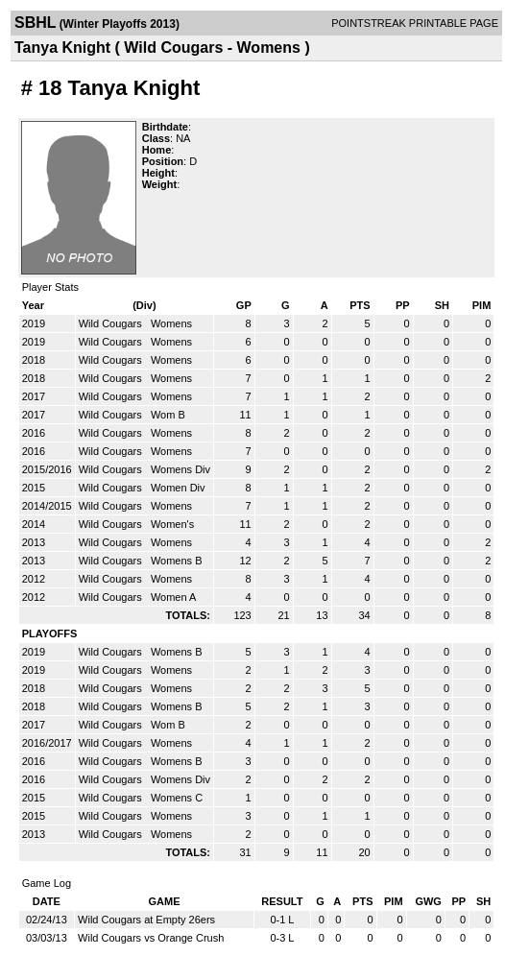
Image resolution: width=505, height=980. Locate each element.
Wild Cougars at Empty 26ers (146, 920)
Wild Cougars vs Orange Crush (151, 938)
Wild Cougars (112, 323)
